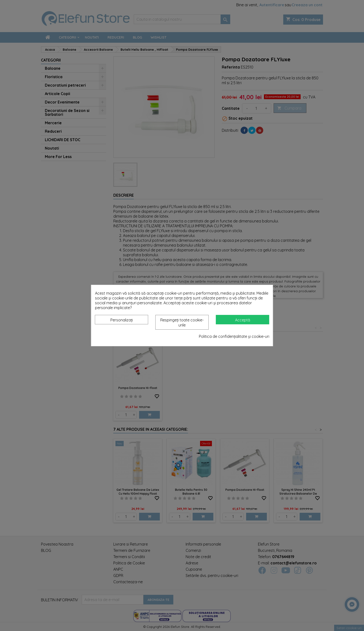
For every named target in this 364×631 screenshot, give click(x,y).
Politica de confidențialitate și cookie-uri (234, 336)
